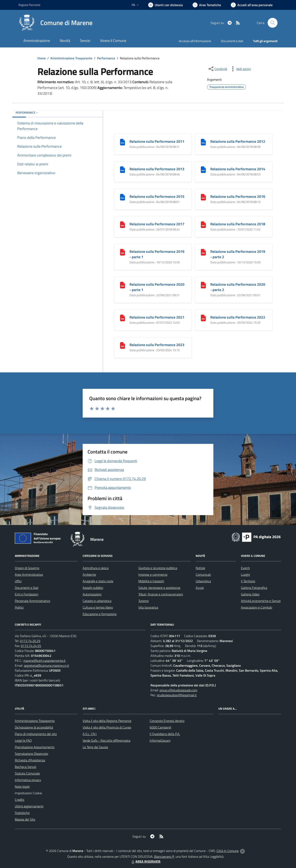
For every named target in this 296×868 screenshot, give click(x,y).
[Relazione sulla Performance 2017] (123, 224)
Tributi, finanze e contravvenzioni (161, 594)
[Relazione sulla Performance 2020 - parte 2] (203, 285)
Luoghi (245, 574)
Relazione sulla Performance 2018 (238, 224)
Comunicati (203, 574)
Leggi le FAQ (23, 740)
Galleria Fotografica (254, 588)
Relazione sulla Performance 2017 (157, 224)
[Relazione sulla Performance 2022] (203, 317)
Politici (19, 607)
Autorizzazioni (92, 594)
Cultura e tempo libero (98, 607)
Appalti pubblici (93, 588)
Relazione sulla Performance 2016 (238, 196)
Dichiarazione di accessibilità (34, 727)
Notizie (200, 568)
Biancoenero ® (164, 856)
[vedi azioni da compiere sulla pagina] (240, 69)
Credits (20, 800)
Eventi (245, 568)
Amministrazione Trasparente (71, 58)
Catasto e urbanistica (97, 601)
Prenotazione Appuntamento (35, 747)
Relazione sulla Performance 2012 (238, 141)
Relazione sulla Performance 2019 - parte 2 (238, 254)
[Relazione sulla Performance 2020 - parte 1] (123, 285)
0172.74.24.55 (31, 646)
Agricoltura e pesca (96, 568)
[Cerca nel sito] (273, 23)
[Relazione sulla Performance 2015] (123, 197)
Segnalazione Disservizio (31, 754)
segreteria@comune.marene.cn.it (46, 665)
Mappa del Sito (25, 819)
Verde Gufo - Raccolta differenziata (106, 740)
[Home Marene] (55, 23)
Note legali (22, 786)
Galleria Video (250, 594)
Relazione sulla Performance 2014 (238, 169)
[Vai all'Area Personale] (252, 5)
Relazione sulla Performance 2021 (157, 317)
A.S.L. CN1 (90, 734)
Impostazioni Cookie (28, 793)
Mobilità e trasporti (151, 581)
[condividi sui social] (217, 69)
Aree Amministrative (29, 574)
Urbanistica (203, 581)
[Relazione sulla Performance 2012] (203, 142)
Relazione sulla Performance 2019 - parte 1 (157, 254)
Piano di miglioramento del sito (36, 734)
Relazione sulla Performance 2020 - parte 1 (157, 287)
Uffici (18, 581)
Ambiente (89, 574)
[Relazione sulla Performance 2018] (203, 224)
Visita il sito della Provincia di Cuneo (107, 727)
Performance (106, 58)
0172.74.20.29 (30, 641)
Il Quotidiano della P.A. (165, 734)
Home (42, 58)
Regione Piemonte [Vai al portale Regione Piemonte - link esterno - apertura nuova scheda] (29, 5)
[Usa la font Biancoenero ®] (165, 5)
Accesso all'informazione (195, 41)
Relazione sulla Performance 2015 (157, 196)
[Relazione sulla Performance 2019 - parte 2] (203, 252)
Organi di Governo (27, 568)
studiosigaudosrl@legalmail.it (177, 695)
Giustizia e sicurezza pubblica (158, 568)
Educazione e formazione (100, 614)
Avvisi (200, 588)
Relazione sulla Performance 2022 (238, 317)
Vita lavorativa (148, 607)
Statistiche (22, 813)
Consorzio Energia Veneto (167, 721)
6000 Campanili (160, 727)
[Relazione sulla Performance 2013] (123, 169)
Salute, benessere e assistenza (159, 588)
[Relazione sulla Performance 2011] (123, 142)
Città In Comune (228, 851)
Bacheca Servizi (25, 767)
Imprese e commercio (153, 574)
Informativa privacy (28, 780)
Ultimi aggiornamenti (29, 806)
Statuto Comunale (27, 773)
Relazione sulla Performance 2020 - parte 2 (238, 287)
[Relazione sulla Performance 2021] (123, 317)
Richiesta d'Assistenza (30, 760)
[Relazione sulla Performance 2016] (203, 197)
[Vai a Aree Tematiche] (207, 5)
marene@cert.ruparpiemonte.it (45, 661)
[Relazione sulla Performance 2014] (203, 169)
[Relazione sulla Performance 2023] (123, 345)
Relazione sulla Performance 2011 (157, 141)
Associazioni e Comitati (257, 607)
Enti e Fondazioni (27, 594)
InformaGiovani (160, 740)
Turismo (143, 601)
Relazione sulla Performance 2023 (157, 345)
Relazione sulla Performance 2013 (157, 169)
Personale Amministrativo (32, 601)
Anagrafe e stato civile (98, 581)
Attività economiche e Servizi (261, 601)
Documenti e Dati (27, 588)
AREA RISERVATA (146, 861)
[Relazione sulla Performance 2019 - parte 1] (123, 252)
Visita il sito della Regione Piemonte (107, 721)
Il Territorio (248, 581)
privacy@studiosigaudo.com (178, 690)
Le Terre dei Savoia (95, 747)
